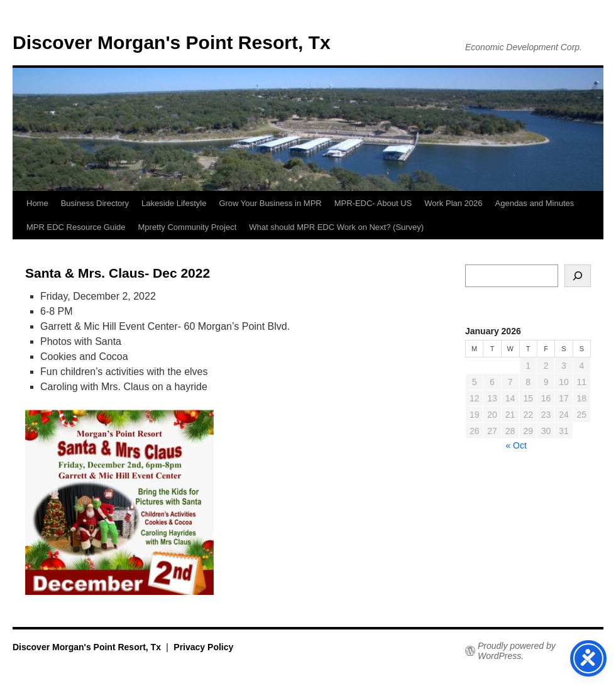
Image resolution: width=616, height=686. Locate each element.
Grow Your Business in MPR (270, 203)
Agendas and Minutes (535, 203)
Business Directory (95, 203)
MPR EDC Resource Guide (76, 227)
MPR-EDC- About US (373, 203)
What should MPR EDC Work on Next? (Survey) (336, 227)
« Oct (516, 445)
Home (37, 203)
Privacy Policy (203, 647)
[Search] (578, 276)
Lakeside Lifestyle (174, 203)
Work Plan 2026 (453, 203)
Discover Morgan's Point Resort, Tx (172, 42)
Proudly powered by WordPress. (517, 651)
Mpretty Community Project (188, 227)
